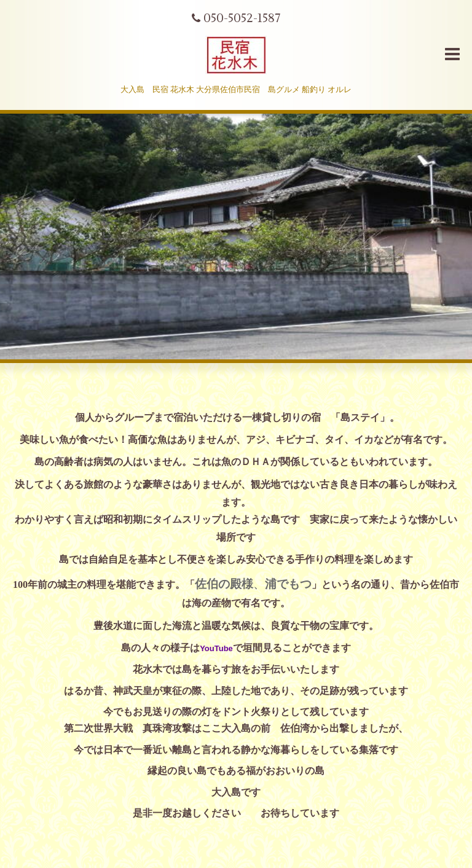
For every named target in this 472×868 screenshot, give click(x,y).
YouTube (216, 648)
